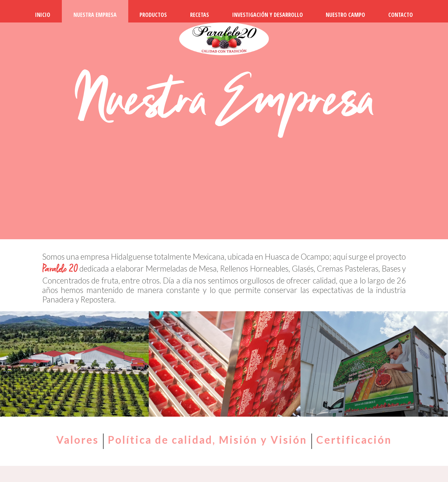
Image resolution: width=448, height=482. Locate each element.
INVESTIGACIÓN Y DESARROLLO (268, 15)
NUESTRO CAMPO (345, 15)
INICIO (43, 15)
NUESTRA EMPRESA (95, 15)
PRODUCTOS (153, 15)
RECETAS (200, 15)
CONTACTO (401, 15)
